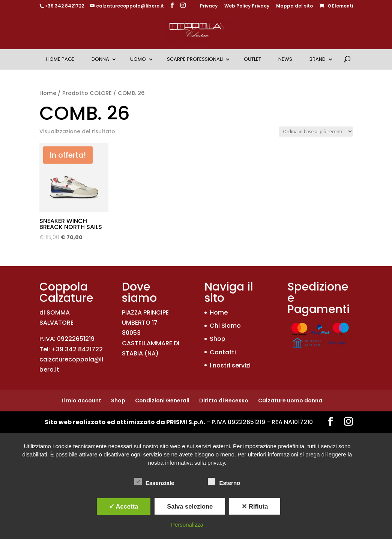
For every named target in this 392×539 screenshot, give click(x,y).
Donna (100, 59)
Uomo (138, 59)
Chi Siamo (225, 326)
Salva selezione (190, 506)
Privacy (209, 6)
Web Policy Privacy (247, 6)
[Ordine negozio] (316, 132)
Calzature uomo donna (290, 400)
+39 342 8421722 (64, 6)
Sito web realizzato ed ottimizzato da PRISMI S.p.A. (125, 422)
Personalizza (187, 525)
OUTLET (252, 59)
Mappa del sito (294, 6)
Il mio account (82, 400)
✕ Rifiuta (255, 506)
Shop (218, 339)
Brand (318, 59)
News (285, 59)
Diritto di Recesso (224, 400)
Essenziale (154, 482)
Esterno (224, 482)
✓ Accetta (124, 506)
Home (48, 93)
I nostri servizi (230, 365)
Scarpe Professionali (195, 59)
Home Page (60, 59)
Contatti (223, 352)
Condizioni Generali (162, 400)
